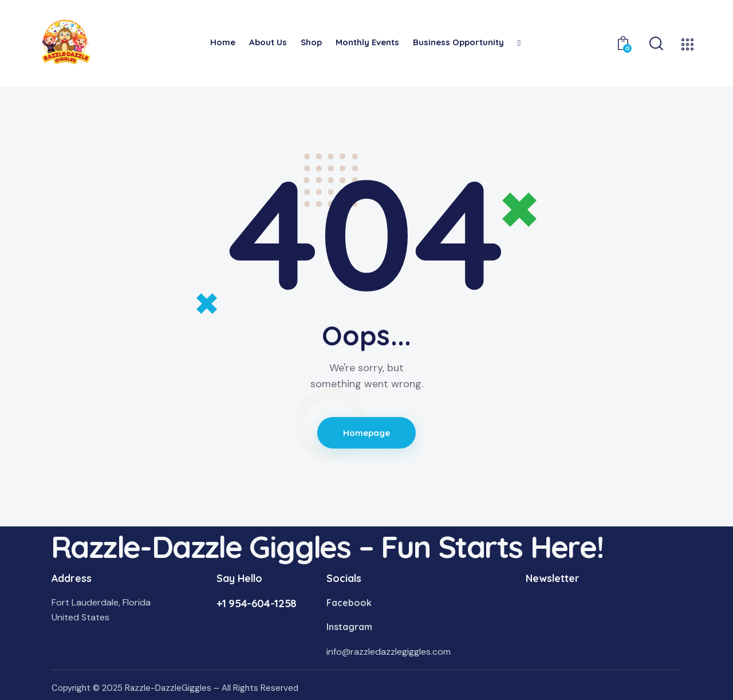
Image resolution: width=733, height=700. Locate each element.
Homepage (367, 433)
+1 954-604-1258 (256, 603)
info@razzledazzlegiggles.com (389, 652)
